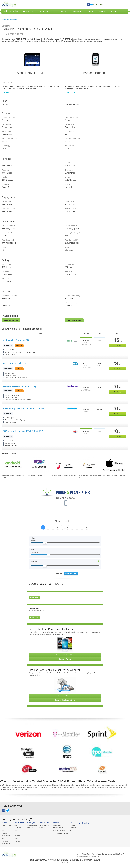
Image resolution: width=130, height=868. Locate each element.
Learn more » (7, 92)
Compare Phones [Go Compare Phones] (65, 659)
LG (15, 833)
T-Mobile (4, 833)
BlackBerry (18, 828)
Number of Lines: (65, 521)
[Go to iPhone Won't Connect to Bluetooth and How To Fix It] (114, 465)
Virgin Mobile (6, 836)
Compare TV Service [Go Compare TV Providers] (65, 696)
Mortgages (102, 11)
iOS (71, 830)
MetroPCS (5, 841)
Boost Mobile (6, 844)
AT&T (3, 828)
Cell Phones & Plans (11, 11)
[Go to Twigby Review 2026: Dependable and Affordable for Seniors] (89, 465)
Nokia (16, 838)
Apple (16, 825)
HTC (16, 830)
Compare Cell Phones (9, 20)
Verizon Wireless (7, 825)
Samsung (18, 841)
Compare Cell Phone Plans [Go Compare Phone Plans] (65, 655)
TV (55, 11)
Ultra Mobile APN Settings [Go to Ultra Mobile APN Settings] (36, 475)
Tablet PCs (30, 828)
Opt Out (125, 854)
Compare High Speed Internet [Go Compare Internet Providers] (65, 700)
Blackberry (73, 828)
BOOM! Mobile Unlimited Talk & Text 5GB (23, 431)
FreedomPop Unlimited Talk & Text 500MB (23, 408)
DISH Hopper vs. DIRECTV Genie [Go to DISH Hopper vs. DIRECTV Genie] (64, 475)
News (95, 4)
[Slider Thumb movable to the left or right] (45, 544)
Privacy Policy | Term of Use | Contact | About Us (98, 854)
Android (72, 825)
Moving (114, 11)
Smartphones (57, 825)
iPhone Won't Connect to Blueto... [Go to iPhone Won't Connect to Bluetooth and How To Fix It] (114, 475)
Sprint (4, 830)
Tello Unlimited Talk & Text (15, 363)
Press (101, 4)
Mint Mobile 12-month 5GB (16, 340)
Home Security (76, 11)
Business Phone (29, 11)
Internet (64, 11)
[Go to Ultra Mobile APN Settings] (38, 465)
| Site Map (119, 854)
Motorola (17, 836)
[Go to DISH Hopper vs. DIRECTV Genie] (64, 465)
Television (42, 828)
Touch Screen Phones (60, 830)
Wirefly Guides (84, 823)
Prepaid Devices (58, 828)
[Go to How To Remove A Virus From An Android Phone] (13, 465)
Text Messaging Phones (60, 833)
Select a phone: (66, 498)
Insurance (90, 11)
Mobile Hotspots (32, 825)
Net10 (4, 838)
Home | (79, 854)
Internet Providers (45, 825)
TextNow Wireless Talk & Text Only (20, 386)
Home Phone (44, 11)
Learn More (34, 598)
